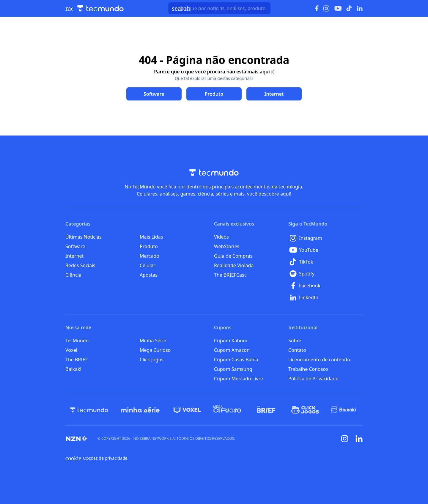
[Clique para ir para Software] (154, 94)
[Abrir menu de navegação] (69, 8)
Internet (74, 256)
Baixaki (73, 369)
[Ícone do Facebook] (317, 8)
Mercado (150, 256)
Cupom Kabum (231, 341)
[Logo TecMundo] (100, 8)
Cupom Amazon (232, 350)
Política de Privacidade (313, 379)
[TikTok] (325, 262)
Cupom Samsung (233, 369)
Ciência (73, 275)
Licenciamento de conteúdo (319, 360)
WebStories (227, 246)
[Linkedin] (359, 439)
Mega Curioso (155, 350)
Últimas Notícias (84, 237)
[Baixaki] (344, 410)
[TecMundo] (89, 410)
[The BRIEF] (266, 410)
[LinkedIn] (325, 297)
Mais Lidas (151, 237)
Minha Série (153, 341)
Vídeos (221, 237)
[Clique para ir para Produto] (214, 94)
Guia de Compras (233, 256)
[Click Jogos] (305, 410)
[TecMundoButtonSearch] (219, 8)
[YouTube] (325, 250)
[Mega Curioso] (227, 410)
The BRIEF (77, 360)
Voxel (71, 350)
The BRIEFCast (230, 275)
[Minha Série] (140, 410)
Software (75, 246)
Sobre (295, 341)
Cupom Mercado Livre (239, 379)
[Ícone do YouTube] (338, 8)
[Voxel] (187, 410)
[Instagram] (325, 238)
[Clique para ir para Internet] (274, 94)
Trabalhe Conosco (308, 369)
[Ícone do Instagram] (326, 8)
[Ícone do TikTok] (349, 8)
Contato (297, 350)
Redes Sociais (80, 265)
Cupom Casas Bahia (236, 360)
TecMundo (77, 341)
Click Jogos (152, 360)
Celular (148, 265)
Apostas (149, 275)
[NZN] (77, 439)
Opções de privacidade (96, 458)
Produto (149, 246)
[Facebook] (325, 286)
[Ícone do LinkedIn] (360, 8)
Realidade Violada (234, 265)
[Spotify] (325, 274)
